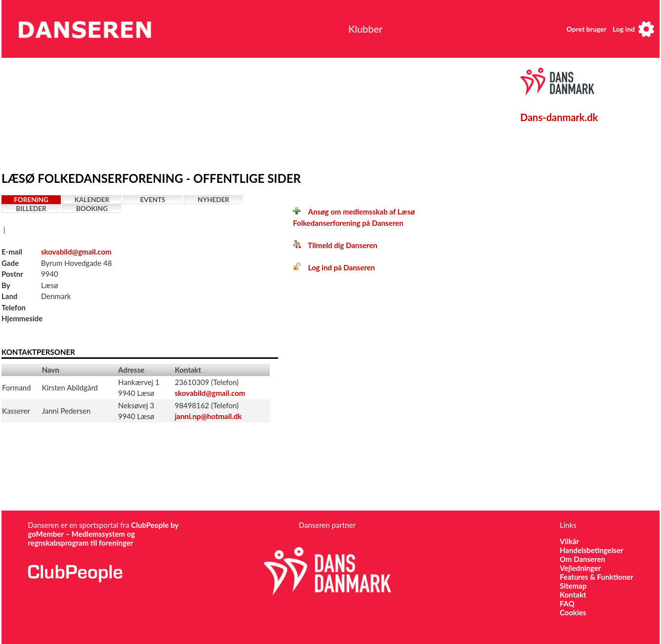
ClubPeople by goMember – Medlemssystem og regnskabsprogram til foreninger (103, 534)
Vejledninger (580, 568)
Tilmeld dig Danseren (335, 245)
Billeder (31, 209)
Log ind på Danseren (334, 267)
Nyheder (213, 200)
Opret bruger (587, 29)
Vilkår (569, 541)
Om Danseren (582, 559)
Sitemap (573, 586)
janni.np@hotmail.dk (208, 416)
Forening (31, 200)
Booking (92, 209)
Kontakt (573, 595)
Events (153, 200)
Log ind (624, 29)
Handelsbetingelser (592, 550)
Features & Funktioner (597, 577)
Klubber (365, 29)
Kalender (92, 200)
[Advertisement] (231, 112)
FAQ (567, 603)
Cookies (573, 612)
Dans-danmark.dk (559, 117)
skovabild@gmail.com (76, 252)
